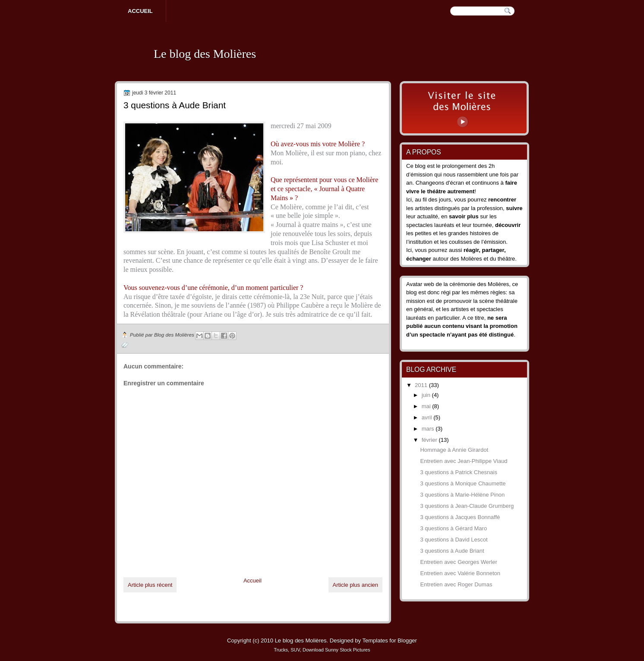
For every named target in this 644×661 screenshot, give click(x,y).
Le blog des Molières (205, 54)
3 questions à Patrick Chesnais (458, 472)
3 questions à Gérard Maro (453, 528)
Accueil (140, 11)
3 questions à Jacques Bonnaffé (460, 517)
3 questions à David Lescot (454, 540)
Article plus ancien (356, 585)
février (430, 440)
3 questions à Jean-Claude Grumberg (467, 506)
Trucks (281, 650)
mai (427, 406)
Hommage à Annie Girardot (454, 450)
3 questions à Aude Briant (452, 551)
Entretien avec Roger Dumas (456, 584)
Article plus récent (150, 585)
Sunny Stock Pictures (348, 650)
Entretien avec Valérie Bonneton (460, 573)
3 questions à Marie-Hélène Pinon (462, 495)
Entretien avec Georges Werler (458, 562)
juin (427, 395)
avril (428, 417)
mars (429, 429)
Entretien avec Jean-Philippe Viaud (464, 461)
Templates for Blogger (389, 641)
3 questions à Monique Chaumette (463, 483)
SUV (295, 650)
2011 (422, 385)
